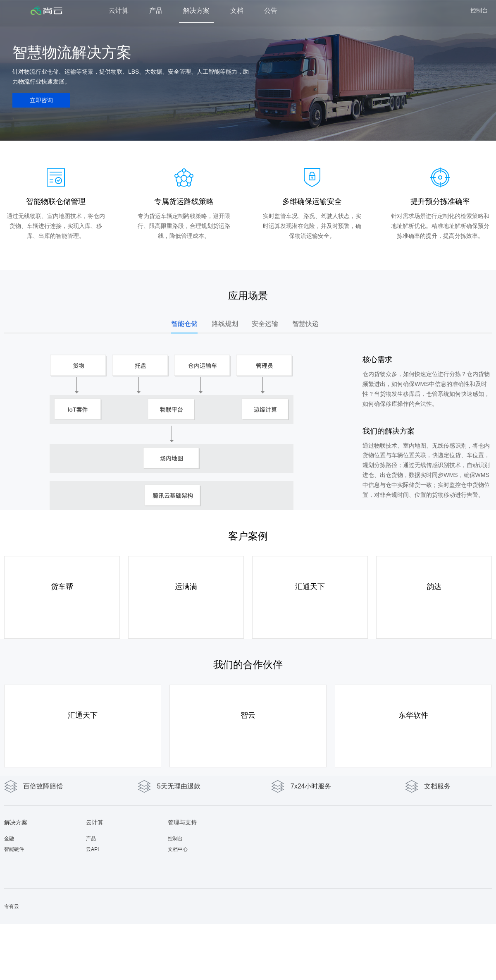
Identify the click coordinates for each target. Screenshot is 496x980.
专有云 (12, 906)
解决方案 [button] (196, 11)
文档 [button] (237, 11)
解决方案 (16, 822)
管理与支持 (182, 822)
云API (92, 849)
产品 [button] (156, 11)
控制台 (479, 10)
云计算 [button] (119, 11)
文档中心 (178, 849)
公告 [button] (271, 11)
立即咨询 (41, 100)
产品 (91, 839)
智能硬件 (14, 849)
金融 (9, 839)
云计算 (95, 822)
